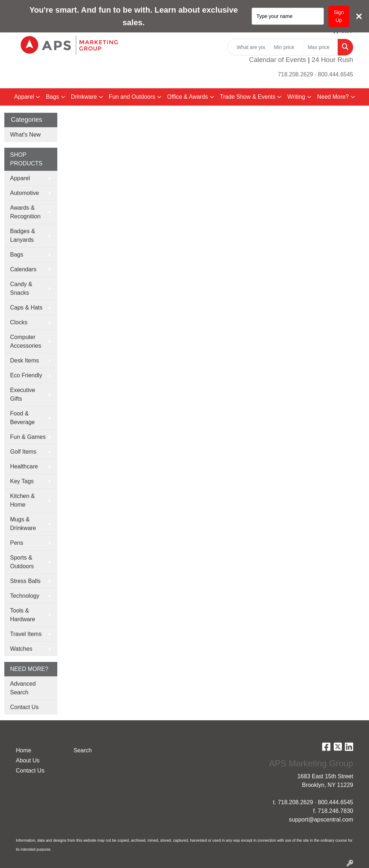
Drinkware (84, 97)
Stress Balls (25, 581)
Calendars (23, 269)
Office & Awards (188, 97)
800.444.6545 (335, 74)
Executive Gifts (23, 394)
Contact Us (24, 707)
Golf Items (23, 452)
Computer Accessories (26, 341)
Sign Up (339, 16)
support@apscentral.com (321, 820)
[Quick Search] (249, 47)
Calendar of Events (278, 60)
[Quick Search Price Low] (287, 47)
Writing (296, 97)
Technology (25, 596)
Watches (21, 649)
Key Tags (22, 481)
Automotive (25, 193)
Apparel (24, 97)
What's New (25, 135)
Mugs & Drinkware (23, 524)
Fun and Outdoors (132, 97)
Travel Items (26, 634)
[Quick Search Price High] (321, 47)
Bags (52, 97)
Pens (17, 543)
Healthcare (24, 466)
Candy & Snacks (21, 288)
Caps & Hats (26, 308)
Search (83, 750)
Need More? (333, 97)
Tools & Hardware (23, 615)
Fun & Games (28, 437)
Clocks (19, 322)
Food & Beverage (23, 418)
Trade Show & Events (248, 97)
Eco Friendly (26, 375)
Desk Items (25, 360)
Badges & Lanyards (23, 235)
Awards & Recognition (25, 212)
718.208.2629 (295, 74)
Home (24, 750)
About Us (28, 760)
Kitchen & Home (22, 500)
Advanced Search (23, 688)
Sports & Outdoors (22, 562)
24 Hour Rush (332, 60)
